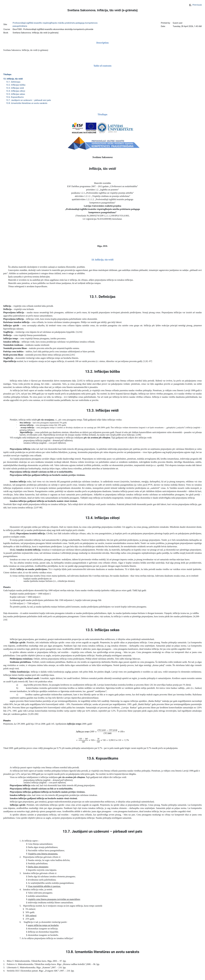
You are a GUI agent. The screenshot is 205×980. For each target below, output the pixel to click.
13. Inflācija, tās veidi (13, 79)
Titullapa (7, 74)
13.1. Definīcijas (13, 82)
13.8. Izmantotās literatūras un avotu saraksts (27, 103)
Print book (195, 5)
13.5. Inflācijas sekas (15, 94)
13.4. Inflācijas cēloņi (16, 91)
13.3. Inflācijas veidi (15, 88)
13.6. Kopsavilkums (15, 97)
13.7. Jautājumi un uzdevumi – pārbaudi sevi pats (28, 100)
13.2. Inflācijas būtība (16, 85)
